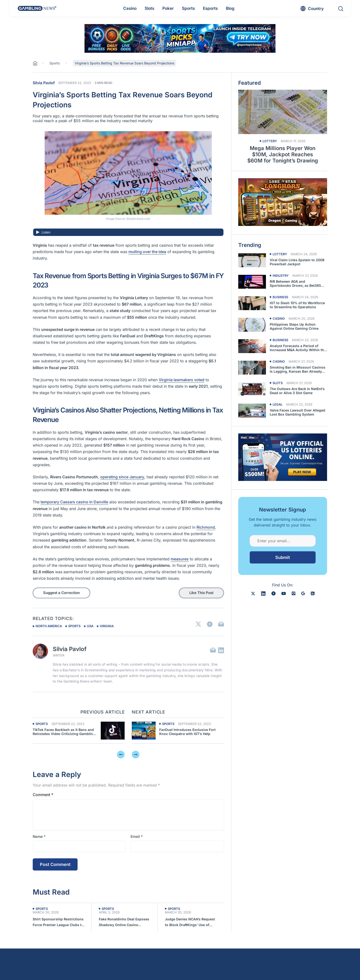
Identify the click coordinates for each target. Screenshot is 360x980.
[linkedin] (263, 593)
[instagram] (294, 593)
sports (74, 626)
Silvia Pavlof (44, 83)
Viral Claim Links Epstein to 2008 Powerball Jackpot (297, 262)
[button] (314, 968)
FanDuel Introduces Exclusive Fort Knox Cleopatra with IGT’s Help (187, 732)
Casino (279, 319)
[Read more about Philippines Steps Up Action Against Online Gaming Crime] (252, 325)
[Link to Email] (221, 624)
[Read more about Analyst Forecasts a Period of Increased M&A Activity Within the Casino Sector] (252, 346)
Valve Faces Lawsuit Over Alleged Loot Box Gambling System (297, 412)
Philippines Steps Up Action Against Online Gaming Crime (294, 326)
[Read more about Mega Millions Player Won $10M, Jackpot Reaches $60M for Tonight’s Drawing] (283, 112)
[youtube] (284, 593)
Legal (278, 404)
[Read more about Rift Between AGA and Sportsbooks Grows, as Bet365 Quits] (252, 282)
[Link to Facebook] (210, 624)
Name (39, 837)
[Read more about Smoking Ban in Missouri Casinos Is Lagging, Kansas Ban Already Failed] (252, 368)
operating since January (122, 477)
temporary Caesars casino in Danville (74, 502)
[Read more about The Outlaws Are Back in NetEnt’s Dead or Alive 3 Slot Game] (252, 389)
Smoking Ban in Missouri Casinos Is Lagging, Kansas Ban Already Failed (298, 370)
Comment (43, 795)
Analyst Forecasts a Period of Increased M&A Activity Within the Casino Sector (298, 348)
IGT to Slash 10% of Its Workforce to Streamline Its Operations (297, 305)
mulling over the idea (147, 252)
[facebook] (273, 593)
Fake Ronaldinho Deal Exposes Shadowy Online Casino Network (124, 922)
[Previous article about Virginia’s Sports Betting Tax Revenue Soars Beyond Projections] (113, 731)
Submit (283, 557)
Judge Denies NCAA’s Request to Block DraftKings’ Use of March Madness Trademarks (190, 922)
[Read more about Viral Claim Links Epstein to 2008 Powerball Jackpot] (252, 260)
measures (180, 559)
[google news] (303, 593)
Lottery (270, 141)
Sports (42, 724)
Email (137, 837)
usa (90, 626)
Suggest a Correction (61, 593)
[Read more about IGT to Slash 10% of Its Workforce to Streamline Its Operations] (252, 303)
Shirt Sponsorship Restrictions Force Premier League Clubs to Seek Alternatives (58, 922)
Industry (281, 276)
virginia (107, 626)
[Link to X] (198, 624)
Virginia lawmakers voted (182, 380)
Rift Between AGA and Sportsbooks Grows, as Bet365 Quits (295, 284)
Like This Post (201, 593)
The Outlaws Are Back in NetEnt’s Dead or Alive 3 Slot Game (297, 391)
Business (280, 297)
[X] (253, 593)
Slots (278, 383)
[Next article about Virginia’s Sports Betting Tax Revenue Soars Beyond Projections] (144, 731)
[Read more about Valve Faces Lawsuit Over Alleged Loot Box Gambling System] (252, 411)
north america (49, 626)
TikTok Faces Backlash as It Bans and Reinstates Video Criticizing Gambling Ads (64, 732)
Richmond (206, 527)
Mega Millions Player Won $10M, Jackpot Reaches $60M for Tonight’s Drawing (283, 154)
